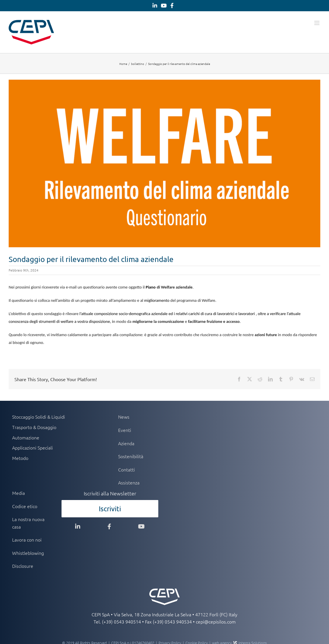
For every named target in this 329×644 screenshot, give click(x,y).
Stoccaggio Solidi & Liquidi (39, 417)
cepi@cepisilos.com (216, 621)
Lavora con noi (27, 540)
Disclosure (23, 566)
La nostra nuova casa (28, 523)
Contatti (127, 469)
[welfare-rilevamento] (164, 164)
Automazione (26, 437)
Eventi (125, 430)
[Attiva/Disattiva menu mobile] (317, 23)
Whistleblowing (28, 553)
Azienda (126, 443)
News (124, 417)
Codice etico (25, 506)
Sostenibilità (131, 456)
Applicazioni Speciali (32, 448)
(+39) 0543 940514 (121, 621)
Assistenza (129, 482)
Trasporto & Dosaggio (34, 427)
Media (18, 493)
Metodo (20, 458)
